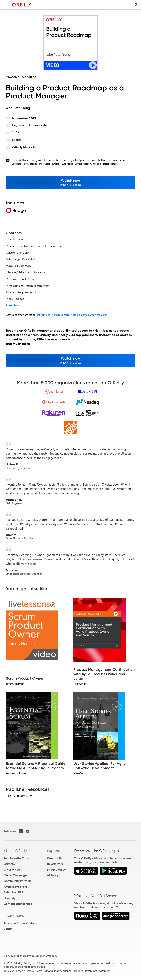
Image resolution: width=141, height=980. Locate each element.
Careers (9, 864)
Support (54, 851)
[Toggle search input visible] (136, 5)
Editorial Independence (58, 971)
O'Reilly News (13, 870)
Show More (13, 306)
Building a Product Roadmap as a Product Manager (72, 315)
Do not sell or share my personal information (30, 956)
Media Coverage (15, 875)
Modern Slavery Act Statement (92, 971)
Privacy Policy (56, 870)
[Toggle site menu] (5, 5)
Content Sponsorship (18, 904)
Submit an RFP (13, 892)
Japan (8, 929)
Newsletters (55, 864)
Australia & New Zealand (20, 923)
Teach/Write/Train (16, 858)
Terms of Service (13, 971)
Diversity (10, 898)
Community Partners (18, 881)
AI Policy (53, 875)
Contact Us (55, 858)
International (14, 916)
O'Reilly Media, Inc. (25, 147)
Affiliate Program (15, 887)
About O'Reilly (15, 851)
